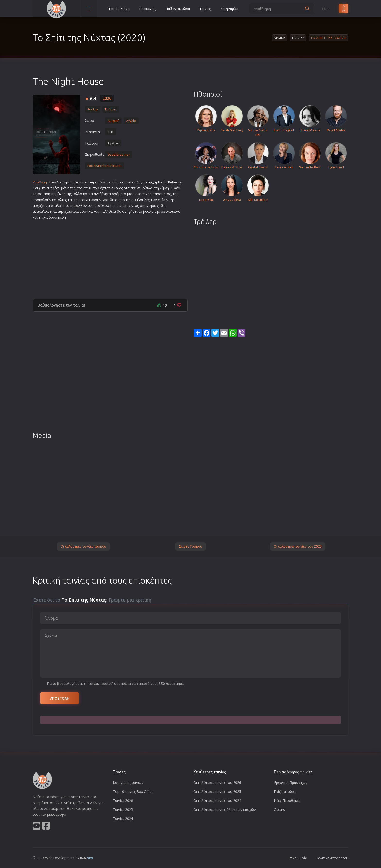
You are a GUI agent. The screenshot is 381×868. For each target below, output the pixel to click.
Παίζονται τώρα (178, 9)
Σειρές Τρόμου (190, 546)
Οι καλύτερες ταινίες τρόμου (83, 546)
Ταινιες (298, 38)
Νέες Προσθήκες (287, 800)
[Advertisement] (110, 257)
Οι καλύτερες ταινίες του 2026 (217, 782)
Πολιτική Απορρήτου (332, 858)
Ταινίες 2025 (123, 809)
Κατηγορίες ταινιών (128, 782)
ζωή (61, 194)
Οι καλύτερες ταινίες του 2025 (217, 791)
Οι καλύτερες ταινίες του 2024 (217, 800)
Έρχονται (291, 782)
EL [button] (326, 9)
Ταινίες (205, 9)
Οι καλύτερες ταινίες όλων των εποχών (225, 809)
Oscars (279, 809)
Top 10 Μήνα (119, 9)
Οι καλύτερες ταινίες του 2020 (298, 546)
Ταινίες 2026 (123, 800)
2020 (107, 98)
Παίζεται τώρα (285, 791)
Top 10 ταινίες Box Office (133, 791)
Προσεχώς (147, 9)
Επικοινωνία (297, 858)
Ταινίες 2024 (123, 818)
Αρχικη (280, 38)
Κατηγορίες (229, 9)
